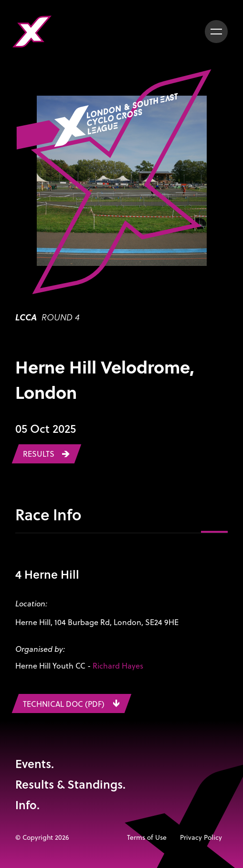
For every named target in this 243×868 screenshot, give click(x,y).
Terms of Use (147, 837)
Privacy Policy (201, 837)
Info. (27, 805)
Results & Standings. (70, 784)
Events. (35, 764)
